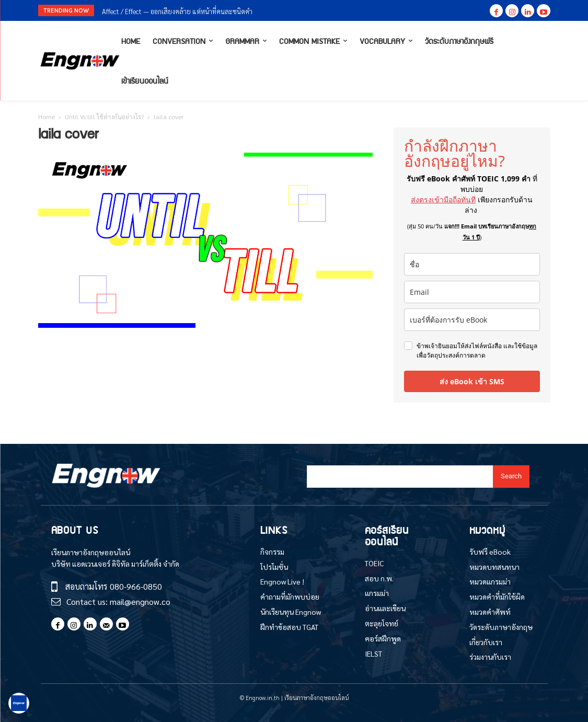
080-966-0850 (136, 586)
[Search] (511, 477)
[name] (472, 264)
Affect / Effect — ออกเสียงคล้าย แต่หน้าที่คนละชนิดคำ (177, 11)
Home (47, 117)
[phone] (472, 320)
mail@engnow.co (140, 601)
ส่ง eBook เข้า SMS (472, 381)
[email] (472, 292)
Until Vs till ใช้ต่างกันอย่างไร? (104, 117)
